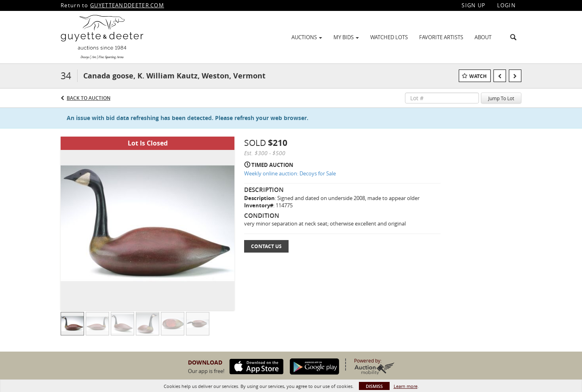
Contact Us (266, 246)
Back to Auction (89, 98)
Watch (478, 76)
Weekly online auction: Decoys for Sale (290, 173)
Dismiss (374, 386)
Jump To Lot (501, 98)
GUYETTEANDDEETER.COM (127, 5)
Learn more (406, 386)
